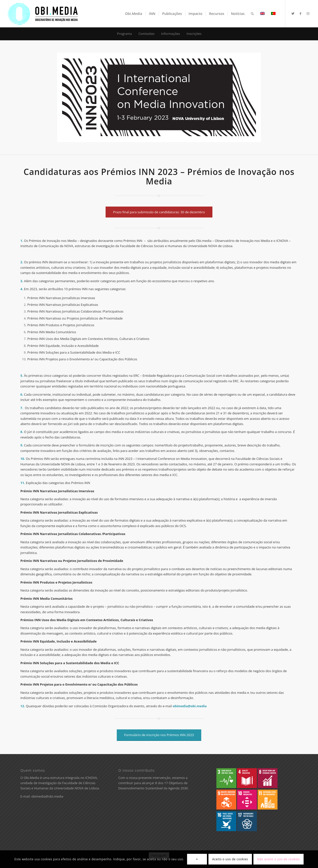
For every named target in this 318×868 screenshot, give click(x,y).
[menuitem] (134, 14)
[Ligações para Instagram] (308, 13)
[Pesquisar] (252, 14)
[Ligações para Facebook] (300, 13)
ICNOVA (91, 778)
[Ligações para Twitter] (293, 13)
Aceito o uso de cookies (230, 859)
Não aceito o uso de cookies (278, 859)
